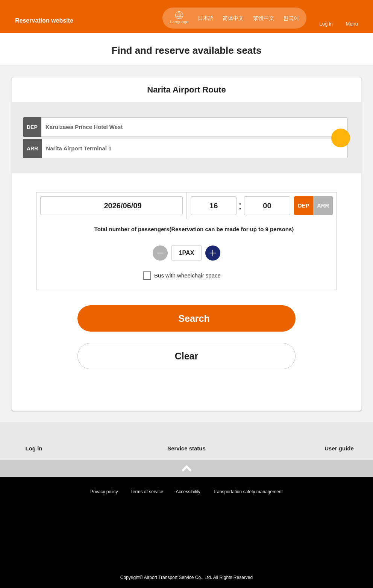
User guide (339, 448)
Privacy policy (104, 492)
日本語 (206, 18)
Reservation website (44, 20)
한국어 (291, 18)
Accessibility (188, 492)
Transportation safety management (248, 492)
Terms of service (147, 492)
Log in (326, 24)
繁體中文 (264, 18)
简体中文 (233, 18)
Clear (187, 356)
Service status (186, 448)
